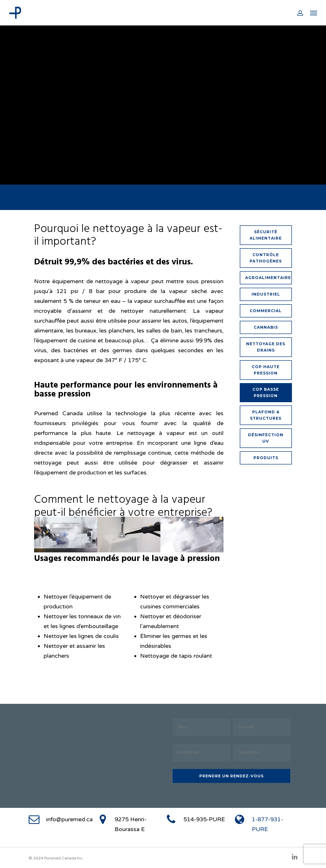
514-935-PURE (204, 819)
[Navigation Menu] (314, 13)
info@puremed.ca (69, 819)
